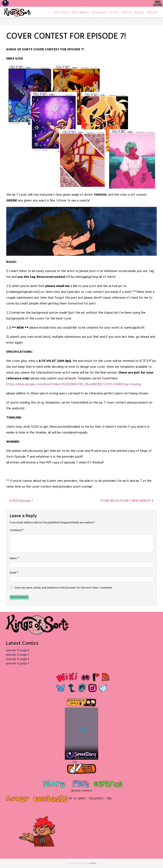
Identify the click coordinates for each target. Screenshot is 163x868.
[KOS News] (80, 12)
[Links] (139, 12)
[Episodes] (99, 12)
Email (13, 573)
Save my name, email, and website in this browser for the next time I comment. (64, 588)
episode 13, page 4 (18, 659)
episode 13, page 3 (17, 664)
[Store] (127, 12)
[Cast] (114, 12)
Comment (16, 530)
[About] (152, 12)
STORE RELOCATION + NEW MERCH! (127, 501)
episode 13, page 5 (17, 655)
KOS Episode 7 (21, 501)
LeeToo (93, 863)
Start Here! (61, 12)
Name (13, 559)
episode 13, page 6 (17, 650)
